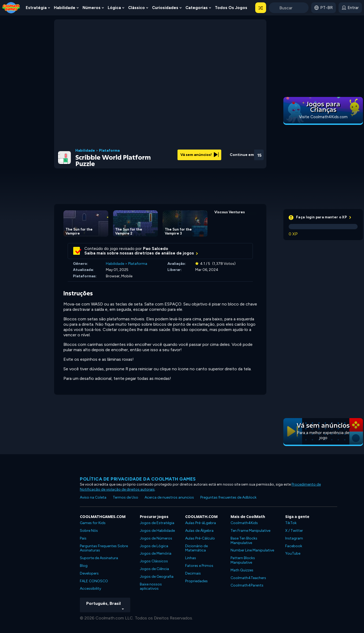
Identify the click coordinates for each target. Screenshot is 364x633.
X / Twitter (294, 531)
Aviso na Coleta (93, 497)
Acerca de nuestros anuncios (169, 497)
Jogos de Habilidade (157, 531)
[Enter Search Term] (289, 8)
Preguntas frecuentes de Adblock (228, 497)
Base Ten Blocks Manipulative (244, 541)
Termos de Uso (125, 497)
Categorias (197, 8)
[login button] (350, 8)
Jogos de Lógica (154, 546)
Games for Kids (93, 523)
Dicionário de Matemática (196, 548)
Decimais (193, 573)
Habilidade (65, 8)
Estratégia (36, 8)
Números (92, 8)
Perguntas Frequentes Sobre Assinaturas (104, 548)
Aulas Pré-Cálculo (200, 538)
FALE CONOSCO (94, 581)
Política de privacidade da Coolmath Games (138, 479)
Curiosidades (165, 8)
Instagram (294, 538)
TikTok (291, 523)
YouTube (293, 553)
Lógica (114, 8)
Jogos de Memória (156, 553)
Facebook (294, 546)
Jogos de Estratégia (157, 523)
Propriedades (196, 581)
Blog (84, 566)
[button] (261, 8)
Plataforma (109, 151)
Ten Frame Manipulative (250, 531)
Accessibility (90, 589)
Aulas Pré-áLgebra (201, 523)
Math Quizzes (242, 570)
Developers (89, 573)
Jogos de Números (156, 538)
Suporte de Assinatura (99, 558)
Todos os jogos (231, 8)
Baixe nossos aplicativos (151, 587)
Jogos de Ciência (154, 569)
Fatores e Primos (199, 566)
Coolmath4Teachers (248, 578)
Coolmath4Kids (244, 523)
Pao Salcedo (156, 249)
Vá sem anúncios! (200, 155)
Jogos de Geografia (157, 577)
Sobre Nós (89, 531)
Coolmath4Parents (247, 585)
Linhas (191, 558)
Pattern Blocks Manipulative (243, 560)
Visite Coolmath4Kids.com (323, 117)
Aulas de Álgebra (199, 531)
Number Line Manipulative (252, 550)
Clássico (136, 8)
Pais (83, 538)
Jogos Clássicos (154, 561)
